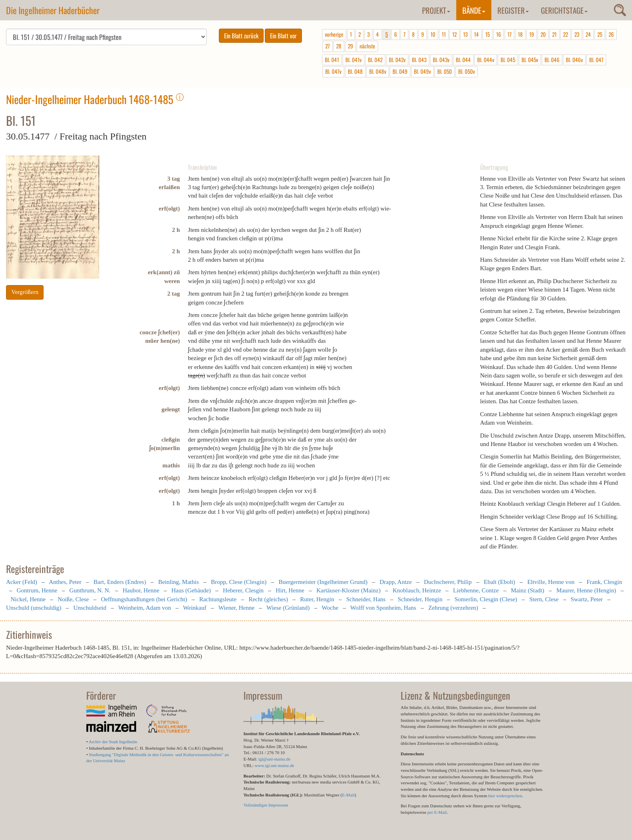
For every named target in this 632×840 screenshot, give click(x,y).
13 (465, 34)
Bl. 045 (508, 60)
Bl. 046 (552, 60)
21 (554, 34)
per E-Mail (437, 812)
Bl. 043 (419, 60)
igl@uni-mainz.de (274, 759)
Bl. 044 (463, 60)
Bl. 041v (353, 60)
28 (339, 46)
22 (565, 34)
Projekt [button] (436, 10)
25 (600, 34)
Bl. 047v (333, 71)
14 (476, 34)
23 (577, 34)
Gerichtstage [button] (564, 10)
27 (327, 46)
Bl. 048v (378, 71)
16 (499, 34)
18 (520, 34)
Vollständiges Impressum (266, 805)
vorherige (334, 34)
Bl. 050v (467, 71)
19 (532, 34)
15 (488, 34)
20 (543, 34)
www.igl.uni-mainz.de (274, 765)
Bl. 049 (400, 71)
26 (611, 34)
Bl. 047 (596, 60)
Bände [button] (474, 10)
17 (509, 34)
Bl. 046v (574, 60)
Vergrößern (25, 292)
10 (433, 34)
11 (444, 34)
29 (350, 46)
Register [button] (513, 10)
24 (588, 34)
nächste (367, 46)
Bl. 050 (445, 71)
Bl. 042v (397, 60)
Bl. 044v (486, 60)
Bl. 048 (355, 71)
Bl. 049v (422, 71)
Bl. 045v (530, 60)
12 (454, 34)
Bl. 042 (375, 60)
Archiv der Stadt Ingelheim (113, 742)
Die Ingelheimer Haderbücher (53, 10)
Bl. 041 (332, 60)
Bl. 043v (441, 60)
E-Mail (348, 795)
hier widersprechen (505, 796)
